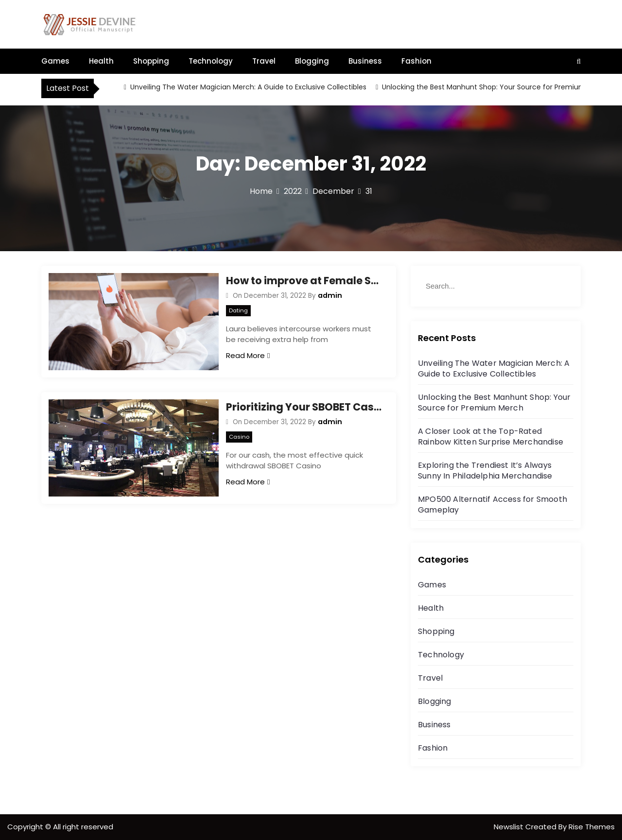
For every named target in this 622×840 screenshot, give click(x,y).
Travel (264, 61)
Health (101, 61)
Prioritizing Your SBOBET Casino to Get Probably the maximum (304, 407)
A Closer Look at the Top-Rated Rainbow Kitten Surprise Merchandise (491, 437)
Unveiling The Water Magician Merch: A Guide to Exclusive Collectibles (247, 87)
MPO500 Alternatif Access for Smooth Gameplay (492, 505)
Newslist (510, 827)
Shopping (151, 61)
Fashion (416, 61)
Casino (239, 437)
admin (330, 295)
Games (55, 61)
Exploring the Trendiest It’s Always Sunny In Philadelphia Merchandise (485, 471)
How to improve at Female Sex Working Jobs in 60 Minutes (304, 281)
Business (365, 61)
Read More (248, 355)
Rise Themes (592, 827)
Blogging (312, 61)
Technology (211, 61)
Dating (238, 310)
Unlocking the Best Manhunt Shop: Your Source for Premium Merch (494, 87)
